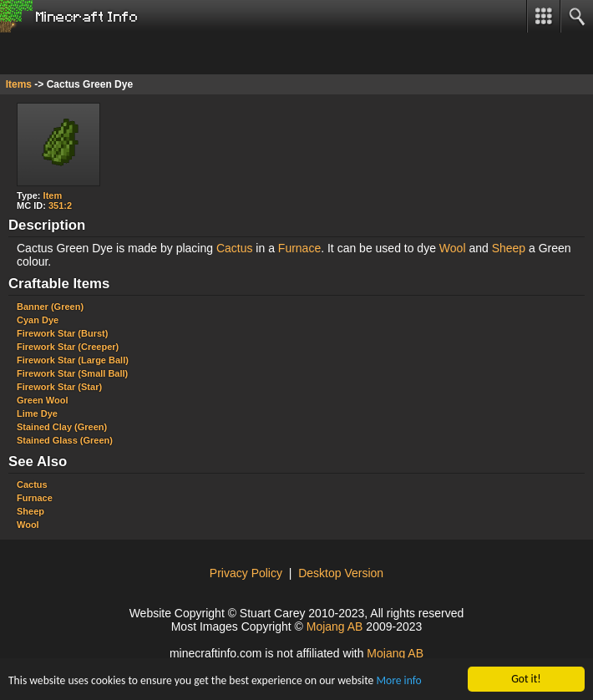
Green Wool (43, 400)
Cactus (235, 248)
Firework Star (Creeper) (68, 347)
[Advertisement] (134, 53)
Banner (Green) (50, 307)
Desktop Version (341, 573)
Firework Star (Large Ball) (73, 360)
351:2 (60, 205)
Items (19, 84)
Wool (453, 248)
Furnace (299, 248)
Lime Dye (37, 413)
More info (398, 681)
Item (53, 195)
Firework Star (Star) (59, 387)
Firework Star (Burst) (62, 333)
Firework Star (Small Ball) (72, 373)
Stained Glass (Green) (65, 440)
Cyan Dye (38, 320)
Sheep (509, 248)
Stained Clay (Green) (62, 427)
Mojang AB (335, 626)
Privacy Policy (246, 573)
